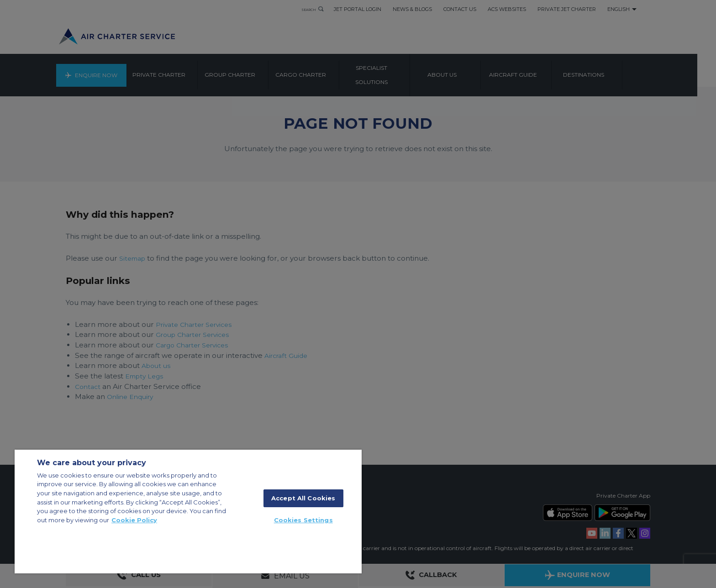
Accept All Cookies (303, 498)
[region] (188, 512)
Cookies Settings (303, 520)
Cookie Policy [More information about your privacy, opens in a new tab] (134, 520)
